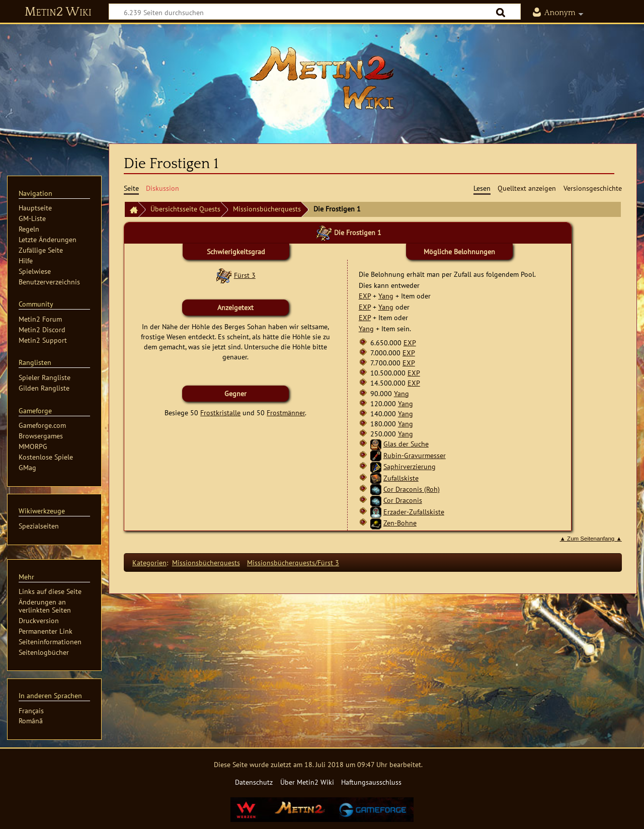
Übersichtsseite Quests (185, 209)
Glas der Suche (406, 444)
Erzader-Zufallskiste (414, 512)
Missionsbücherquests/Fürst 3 (293, 562)
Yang (386, 296)
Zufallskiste (401, 478)
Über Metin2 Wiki (307, 782)
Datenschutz (254, 782)
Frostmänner (286, 412)
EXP (365, 296)
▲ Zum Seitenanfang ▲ (591, 539)
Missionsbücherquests (267, 209)
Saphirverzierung (410, 466)
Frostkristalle (220, 412)
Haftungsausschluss (371, 782)
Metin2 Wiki (58, 12)
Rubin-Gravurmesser (415, 455)
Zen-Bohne (400, 523)
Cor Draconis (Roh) (412, 489)
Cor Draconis (403, 500)
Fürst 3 (245, 275)
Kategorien (149, 562)
